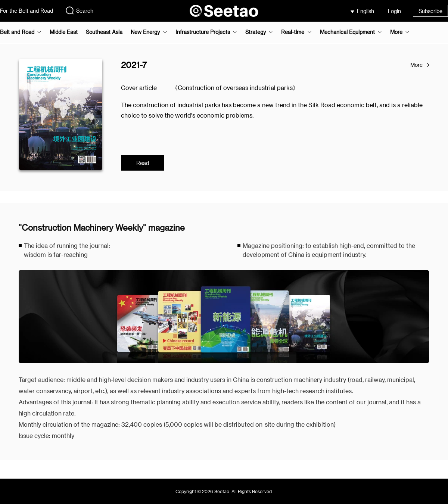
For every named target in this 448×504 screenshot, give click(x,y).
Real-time (293, 32)
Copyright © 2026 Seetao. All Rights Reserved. (224, 491)
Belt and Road (17, 32)
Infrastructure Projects (203, 32)
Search (79, 10)
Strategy (256, 32)
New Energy (145, 32)
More (396, 32)
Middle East (64, 32)
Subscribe (430, 11)
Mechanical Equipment (347, 32)
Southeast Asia (104, 32)
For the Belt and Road (27, 11)
